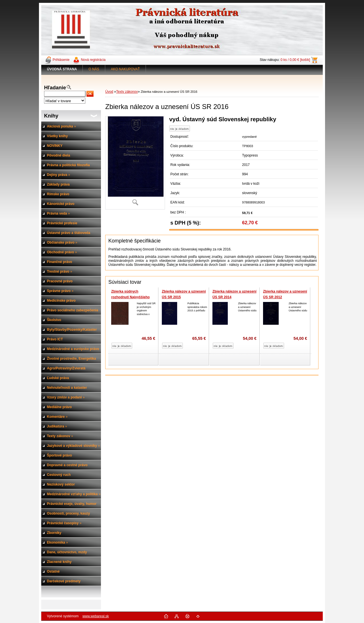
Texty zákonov (127, 92)
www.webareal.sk (96, 616)
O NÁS (94, 69)
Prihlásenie (61, 60)
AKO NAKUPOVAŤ (125, 69)
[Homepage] (62, 69)
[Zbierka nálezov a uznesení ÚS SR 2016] (135, 163)
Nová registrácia (93, 60)
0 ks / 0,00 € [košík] (295, 60)
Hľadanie (55, 88)
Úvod (109, 92)
